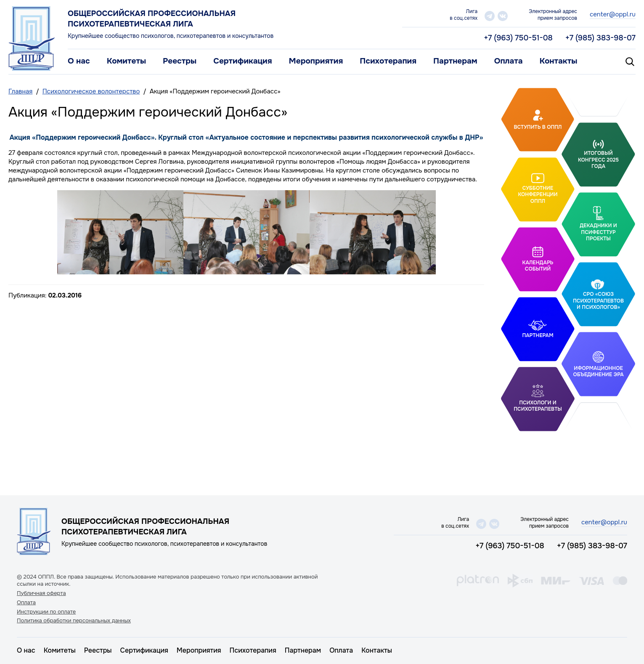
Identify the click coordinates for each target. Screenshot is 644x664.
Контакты (559, 61)
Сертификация (242, 61)
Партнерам (455, 61)
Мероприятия (316, 61)
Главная (20, 91)
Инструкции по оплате (46, 612)
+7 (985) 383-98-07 (600, 38)
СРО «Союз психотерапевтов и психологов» (598, 301)
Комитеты (126, 61)
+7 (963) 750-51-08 (518, 38)
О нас (79, 61)
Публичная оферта (41, 593)
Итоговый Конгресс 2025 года (598, 160)
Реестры (180, 61)
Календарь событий (538, 266)
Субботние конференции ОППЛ (538, 194)
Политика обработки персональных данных (74, 621)
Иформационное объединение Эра (598, 371)
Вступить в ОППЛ (538, 127)
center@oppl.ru (613, 14)
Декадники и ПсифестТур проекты (598, 232)
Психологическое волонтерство (91, 91)
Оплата (509, 61)
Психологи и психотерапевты (538, 406)
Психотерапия (388, 61)
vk (503, 16)
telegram (490, 16)
